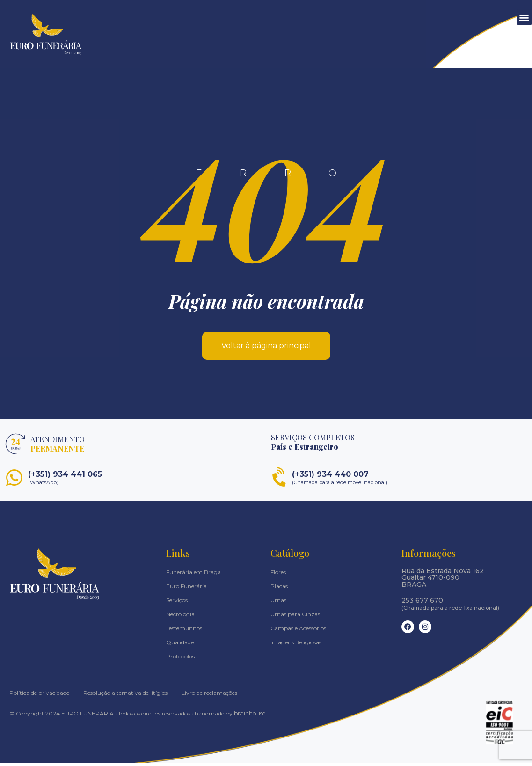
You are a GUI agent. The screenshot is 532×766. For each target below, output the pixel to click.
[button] (524, 17)
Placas (279, 589)
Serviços (177, 603)
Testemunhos (184, 631)
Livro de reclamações (209, 696)
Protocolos (180, 659)
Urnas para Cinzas (295, 617)
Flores (278, 575)
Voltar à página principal (266, 348)
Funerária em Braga (193, 575)
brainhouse (249, 716)
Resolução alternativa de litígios (125, 696)
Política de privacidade (39, 696)
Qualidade (180, 645)
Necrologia (180, 617)
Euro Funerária (186, 589)
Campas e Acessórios (298, 631)
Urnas (278, 603)
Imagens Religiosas (296, 645)
